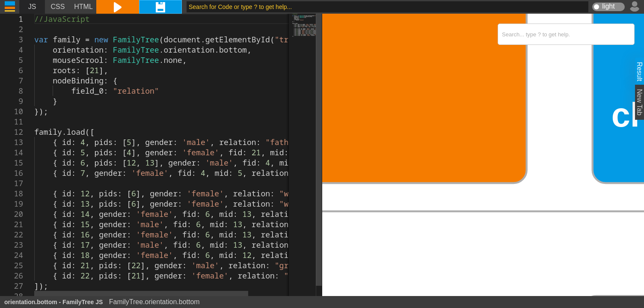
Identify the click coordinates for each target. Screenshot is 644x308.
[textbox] (34, 14)
